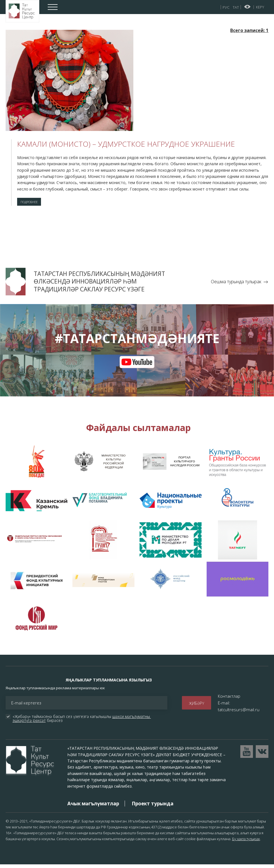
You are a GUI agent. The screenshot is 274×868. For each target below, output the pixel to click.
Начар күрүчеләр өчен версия (247, 7)
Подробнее (34, 204)
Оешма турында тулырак (236, 285)
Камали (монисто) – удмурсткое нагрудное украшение (126, 144)
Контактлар (229, 699)
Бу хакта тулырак (246, 842)
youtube (137, 365)
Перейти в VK (262, 755)
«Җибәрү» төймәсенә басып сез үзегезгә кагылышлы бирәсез (82, 722)
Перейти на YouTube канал (247, 755)
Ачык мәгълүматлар (93, 807)
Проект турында (153, 807)
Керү (260, 7)
